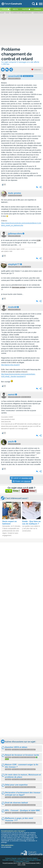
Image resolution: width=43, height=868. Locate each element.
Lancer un (21, 478)
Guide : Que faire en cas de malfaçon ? (31, 523)
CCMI (39, 240)
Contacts (8, 858)
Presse (24, 860)
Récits (15, 9)
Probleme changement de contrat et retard (17, 54)
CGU (19, 860)
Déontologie (31, 860)
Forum (5, 9)
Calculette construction (9, 860)
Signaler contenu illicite (19, 858)
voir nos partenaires (6, 847)
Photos (25, 9)
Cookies (27, 862)
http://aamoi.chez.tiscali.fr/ (10, 365)
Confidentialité (19, 862)
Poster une (21, 481)
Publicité (38, 860)
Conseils (37, 9)
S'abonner (36, 70)
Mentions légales (32, 858)
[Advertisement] (21, 640)
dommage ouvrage (19, 287)
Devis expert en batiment (10, 523)
